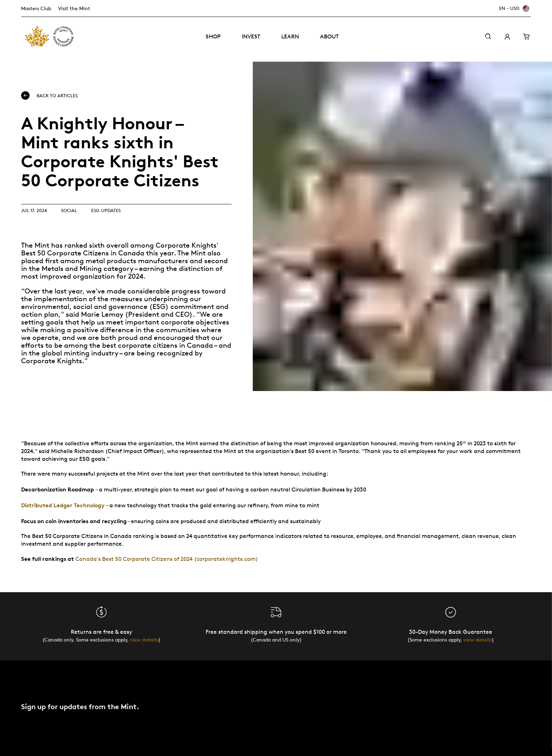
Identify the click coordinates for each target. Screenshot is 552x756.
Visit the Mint (74, 8)
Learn (290, 36)
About (329, 36)
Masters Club (36, 8)
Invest (251, 36)
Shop (213, 36)
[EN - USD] (513, 8)
